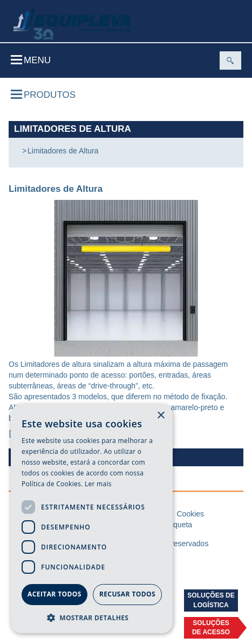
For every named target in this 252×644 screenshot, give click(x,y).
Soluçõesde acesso (211, 628)
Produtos (43, 95)
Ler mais (98, 484)
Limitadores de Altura (63, 151)
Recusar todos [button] (127, 594)
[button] (92, 617)
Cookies (190, 514)
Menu (31, 60)
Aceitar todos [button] (55, 594)
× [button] (161, 416)
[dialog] (92, 519)
